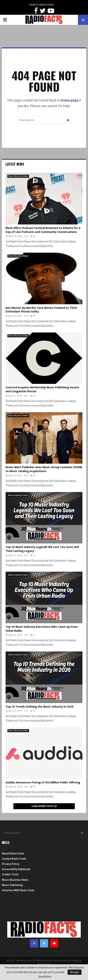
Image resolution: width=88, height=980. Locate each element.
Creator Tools (10, 874)
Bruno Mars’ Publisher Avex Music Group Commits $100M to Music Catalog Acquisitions (44, 469)
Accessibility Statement (16, 869)
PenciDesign (44, 964)
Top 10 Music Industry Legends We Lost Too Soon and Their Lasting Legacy (42, 549)
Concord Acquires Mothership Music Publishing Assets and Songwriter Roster (42, 389)
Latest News (15, 164)
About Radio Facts (13, 853)
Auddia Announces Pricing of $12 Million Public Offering (43, 783)
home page (70, 100)
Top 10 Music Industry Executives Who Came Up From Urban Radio (42, 629)
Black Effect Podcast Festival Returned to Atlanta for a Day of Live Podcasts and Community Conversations (43, 230)
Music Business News (18, 176)
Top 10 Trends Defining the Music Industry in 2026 (40, 707)
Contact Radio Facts (14, 859)
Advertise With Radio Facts (18, 890)
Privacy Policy (11, 864)
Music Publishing (12, 885)
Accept (75, 972)
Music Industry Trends (18, 495)
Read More (45, 977)
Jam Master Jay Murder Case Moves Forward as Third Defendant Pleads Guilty (41, 310)
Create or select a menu (41, 5)
